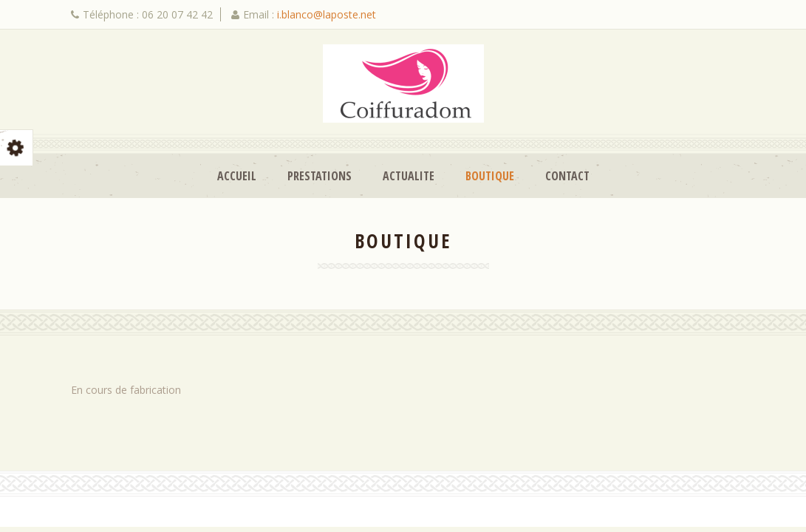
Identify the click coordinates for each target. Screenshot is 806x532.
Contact (567, 176)
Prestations (320, 176)
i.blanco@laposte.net (327, 14)
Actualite (409, 176)
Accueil (237, 176)
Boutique (490, 176)
